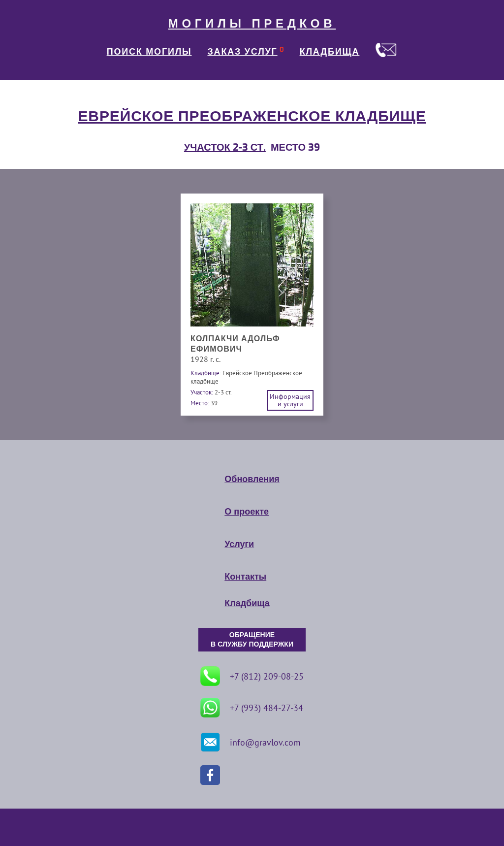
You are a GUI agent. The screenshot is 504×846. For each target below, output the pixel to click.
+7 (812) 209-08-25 (252, 676)
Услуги (239, 544)
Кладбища (247, 603)
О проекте (247, 512)
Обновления (252, 479)
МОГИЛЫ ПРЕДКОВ (252, 24)
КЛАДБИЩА (330, 52)
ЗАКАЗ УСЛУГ (243, 52)
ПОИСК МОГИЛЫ (149, 52)
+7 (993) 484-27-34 (252, 708)
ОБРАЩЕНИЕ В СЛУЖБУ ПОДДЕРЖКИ (252, 640)
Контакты (245, 577)
